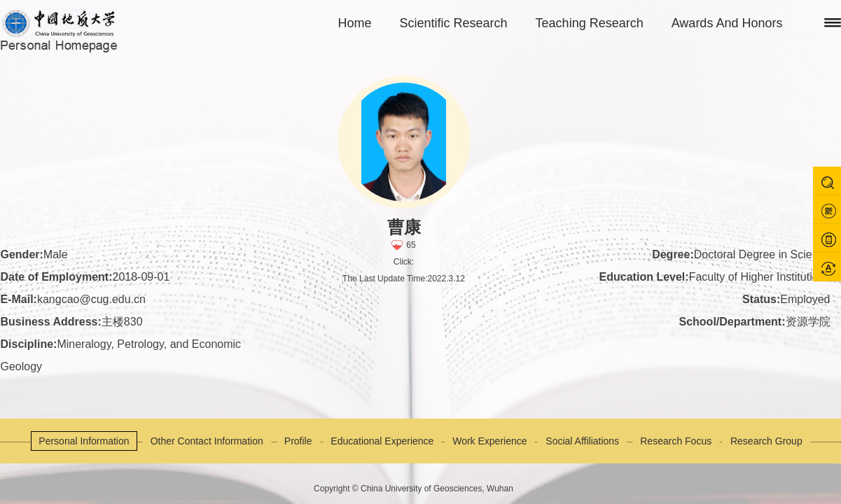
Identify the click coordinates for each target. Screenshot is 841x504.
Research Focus (676, 441)
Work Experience (489, 441)
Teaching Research (590, 23)
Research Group (766, 441)
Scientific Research (454, 23)
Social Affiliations (582, 441)
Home (355, 23)
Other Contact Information (207, 441)
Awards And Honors (727, 23)
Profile (298, 441)
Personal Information (84, 441)
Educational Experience (382, 441)
